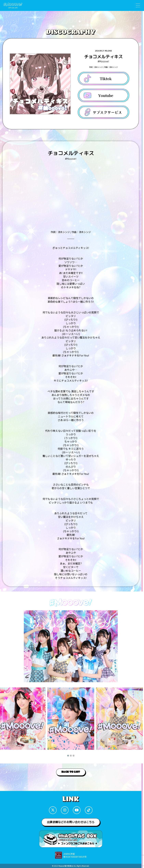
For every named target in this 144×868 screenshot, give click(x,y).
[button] (68, 756)
